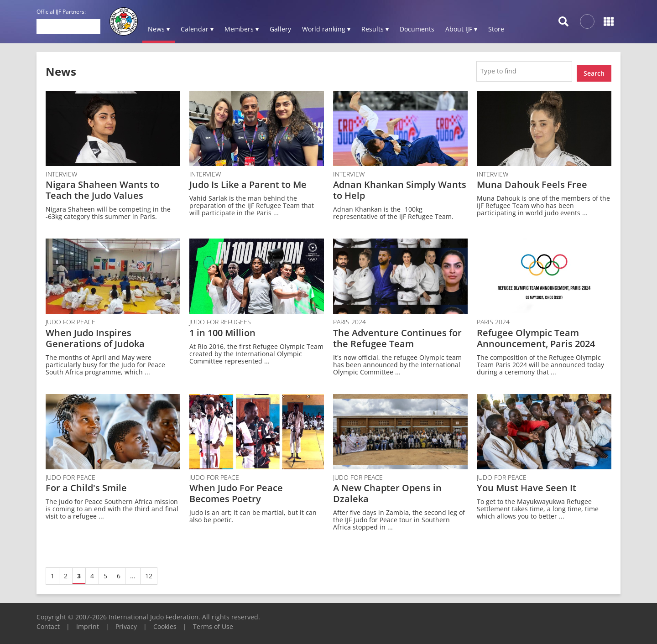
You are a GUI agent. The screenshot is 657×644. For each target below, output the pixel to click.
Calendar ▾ (197, 29)
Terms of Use (213, 623)
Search (594, 69)
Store (496, 29)
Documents (417, 29)
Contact (48, 623)
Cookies (165, 623)
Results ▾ (375, 29)
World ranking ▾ (326, 29)
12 (149, 572)
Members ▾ (242, 29)
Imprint (88, 623)
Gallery (280, 29)
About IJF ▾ (461, 29)
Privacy (126, 623)
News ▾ (159, 29)
